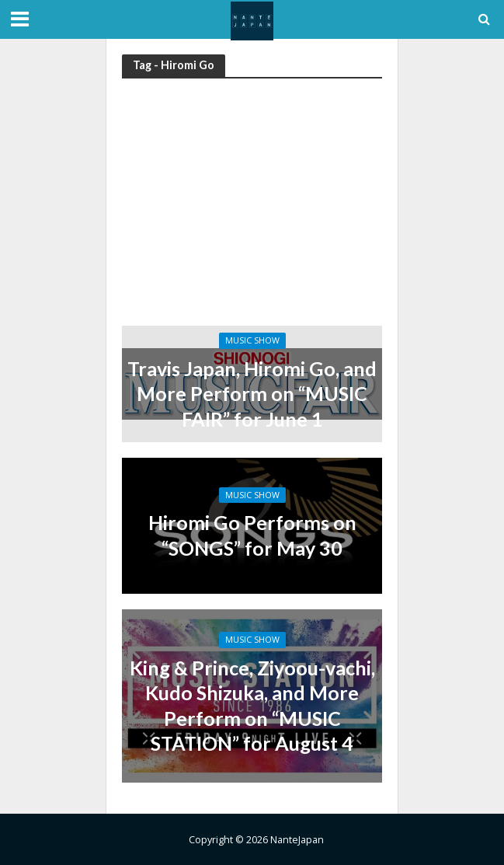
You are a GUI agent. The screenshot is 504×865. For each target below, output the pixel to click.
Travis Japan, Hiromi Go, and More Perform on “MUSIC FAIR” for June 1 (252, 394)
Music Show (252, 340)
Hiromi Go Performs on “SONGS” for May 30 (252, 535)
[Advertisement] (252, 209)
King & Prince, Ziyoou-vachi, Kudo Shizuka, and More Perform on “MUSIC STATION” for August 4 (252, 705)
